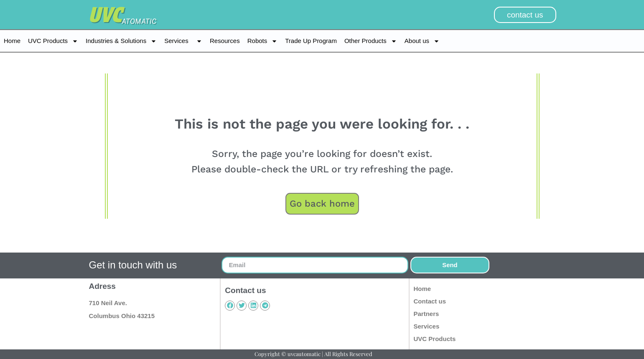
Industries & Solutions (121, 41)
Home (12, 41)
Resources (225, 41)
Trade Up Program (311, 41)
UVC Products (53, 41)
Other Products (371, 41)
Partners (426, 314)
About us (422, 41)
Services (183, 41)
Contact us (430, 301)
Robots (263, 41)
